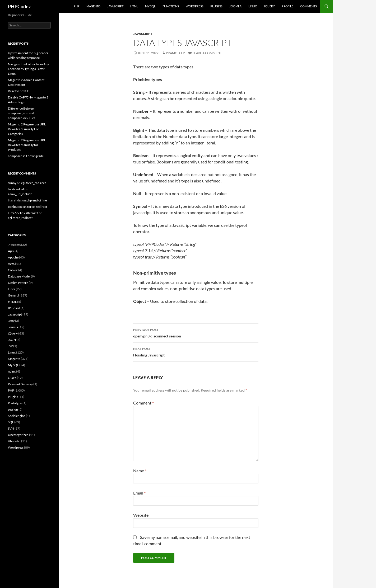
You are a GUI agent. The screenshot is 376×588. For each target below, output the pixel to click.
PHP (77, 6)
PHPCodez (19, 6)
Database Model (19, 276)
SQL (11, 422)
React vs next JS (19, 91)
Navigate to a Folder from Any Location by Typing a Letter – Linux (28, 69)
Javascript (115, 6)
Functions (171, 6)
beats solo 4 (16, 189)
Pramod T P (175, 53)
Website (141, 515)
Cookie (13, 270)
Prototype (15, 403)
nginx (12, 371)
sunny (12, 183)
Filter (12, 289)
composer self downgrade (26, 156)
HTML (134, 6)
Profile (287, 6)
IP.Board (14, 308)
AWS (11, 264)
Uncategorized (18, 435)
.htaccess (14, 245)
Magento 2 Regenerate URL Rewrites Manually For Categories (27, 129)
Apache (13, 257)
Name (140, 471)
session (13, 409)
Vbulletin (14, 441)
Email (139, 493)
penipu (13, 207)
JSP (10, 346)
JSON (12, 340)
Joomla (235, 6)
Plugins (216, 6)
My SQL (150, 6)
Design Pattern (18, 283)
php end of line (37, 200)
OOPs (12, 378)
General (13, 295)
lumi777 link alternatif (23, 213)
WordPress (195, 6)
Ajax (11, 251)
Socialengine (17, 416)
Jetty (11, 321)
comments (308, 6)
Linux (253, 6)
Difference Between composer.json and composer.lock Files (22, 113)
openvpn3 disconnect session (196, 332)
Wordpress (16, 447)
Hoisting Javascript (196, 351)
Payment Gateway (20, 384)
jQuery (269, 6)
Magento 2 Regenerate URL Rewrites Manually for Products (27, 145)
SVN (11, 428)
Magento (93, 6)
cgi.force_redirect (33, 183)
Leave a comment (207, 53)
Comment (143, 403)
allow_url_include (20, 194)
